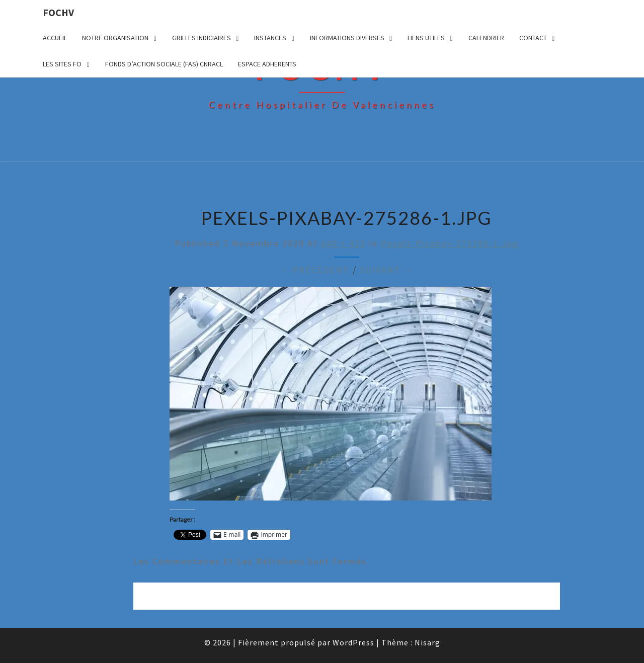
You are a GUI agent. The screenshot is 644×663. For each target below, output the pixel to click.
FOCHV (58, 12)
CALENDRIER (486, 38)
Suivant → (387, 270)
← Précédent (314, 270)
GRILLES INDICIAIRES (202, 38)
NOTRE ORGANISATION (115, 38)
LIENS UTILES (426, 38)
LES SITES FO (62, 64)
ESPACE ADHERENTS (267, 64)
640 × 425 (343, 243)
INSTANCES (270, 38)
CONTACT (533, 38)
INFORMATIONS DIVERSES (347, 38)
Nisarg (427, 642)
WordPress (353, 642)
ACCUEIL (55, 38)
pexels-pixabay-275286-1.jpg (450, 243)
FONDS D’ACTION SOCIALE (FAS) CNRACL (164, 64)
